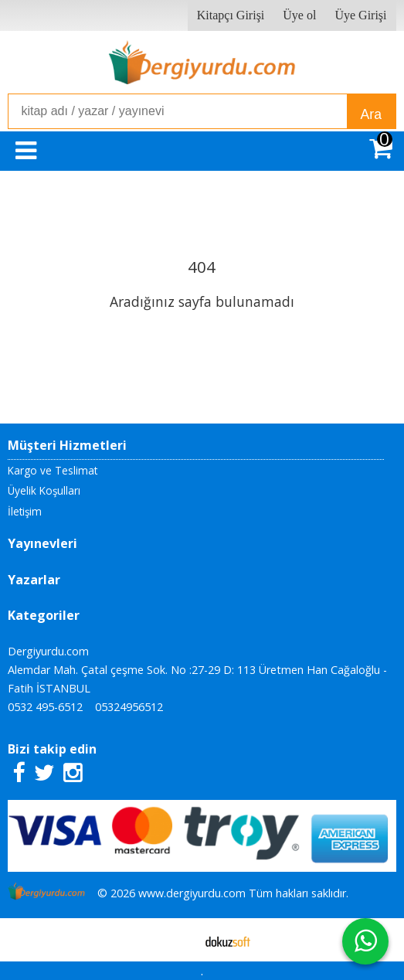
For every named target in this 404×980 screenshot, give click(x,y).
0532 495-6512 (45, 707)
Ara (371, 114)
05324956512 (129, 707)
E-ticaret (177, 940)
